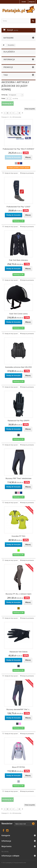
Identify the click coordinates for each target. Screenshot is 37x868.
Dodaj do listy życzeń (11, 173)
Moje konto (6, 846)
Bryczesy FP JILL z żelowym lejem (18, 594)
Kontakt (24, 2)
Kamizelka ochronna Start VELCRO (18, 367)
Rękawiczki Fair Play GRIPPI (18, 421)
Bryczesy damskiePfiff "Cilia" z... (18, 709)
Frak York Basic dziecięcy (18, 260)
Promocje (8, 67)
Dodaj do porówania (28, 173)
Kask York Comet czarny (18, 314)
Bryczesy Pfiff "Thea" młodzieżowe (18, 478)
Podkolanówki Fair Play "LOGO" (18, 207)
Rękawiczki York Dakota (18, 652)
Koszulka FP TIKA (18, 536)
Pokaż (3, 98)
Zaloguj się (32, 2)
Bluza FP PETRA (18, 767)
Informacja (9, 59)
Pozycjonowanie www (20, 863)
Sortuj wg (4, 95)
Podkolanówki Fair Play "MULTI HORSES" (19, 149)
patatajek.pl (9, 863)
